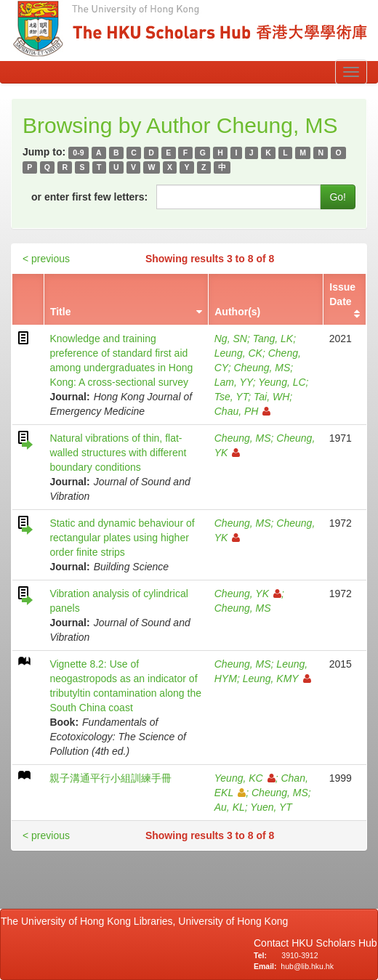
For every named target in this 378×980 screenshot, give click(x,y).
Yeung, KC (245, 778)
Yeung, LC (282, 382)
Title (61, 312)
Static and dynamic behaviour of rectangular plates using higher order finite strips (122, 538)
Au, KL (230, 807)
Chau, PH (243, 411)
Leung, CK (238, 353)
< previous (46, 259)
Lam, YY (234, 382)
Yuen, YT (271, 807)
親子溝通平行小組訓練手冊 (110, 778)
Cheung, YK (248, 594)
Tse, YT (231, 397)
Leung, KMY (277, 679)
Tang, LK (273, 339)
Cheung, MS (262, 368)
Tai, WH (272, 397)
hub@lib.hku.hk (307, 966)
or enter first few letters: (89, 197)
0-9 (78, 153)
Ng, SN (231, 339)
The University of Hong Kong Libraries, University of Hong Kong (147, 921)
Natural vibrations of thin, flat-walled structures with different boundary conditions (118, 453)
